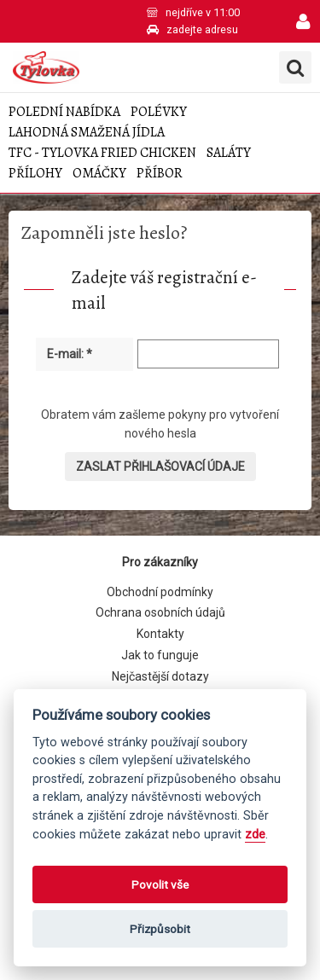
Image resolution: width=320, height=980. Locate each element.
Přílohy (35, 174)
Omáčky (99, 174)
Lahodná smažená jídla (87, 133)
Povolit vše (160, 884)
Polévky (159, 112)
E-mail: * (70, 354)
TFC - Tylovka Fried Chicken (102, 153)
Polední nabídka (64, 112)
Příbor (160, 174)
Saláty (229, 153)
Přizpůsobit (160, 929)
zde (255, 835)
